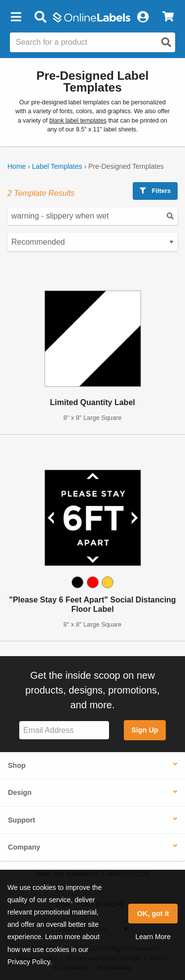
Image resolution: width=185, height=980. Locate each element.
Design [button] (20, 792)
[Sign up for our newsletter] (64, 730)
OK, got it (153, 914)
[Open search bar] (40, 17)
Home (17, 166)
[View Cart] (168, 17)
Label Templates (57, 166)
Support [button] (21, 820)
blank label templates (78, 121)
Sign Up (145, 730)
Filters (155, 191)
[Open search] (166, 42)
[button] (16, 17)
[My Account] (143, 17)
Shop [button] (17, 765)
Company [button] (24, 847)
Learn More (153, 937)
